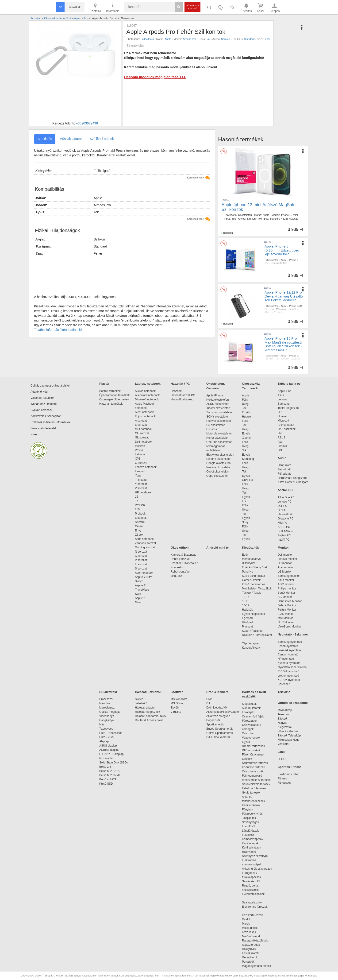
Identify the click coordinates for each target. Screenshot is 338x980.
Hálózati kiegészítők (148, 712)
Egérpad (247, 618)
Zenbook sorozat (145, 543)
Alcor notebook (144, 412)
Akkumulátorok (254, 708)
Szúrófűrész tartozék (255, 763)
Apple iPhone (215, 395)
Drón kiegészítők (217, 708)
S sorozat (141, 569)
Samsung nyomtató (290, 642)
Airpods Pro (189, 39)
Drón (209, 699)
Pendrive (248, 572)
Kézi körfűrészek (255, 915)
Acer (281, 442)
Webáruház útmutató (44, 404)
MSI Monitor (285, 618)
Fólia (245, 400)
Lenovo (282, 399)
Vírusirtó (176, 712)
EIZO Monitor (286, 614)
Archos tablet (286, 425)
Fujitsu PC (284, 535)
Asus (281, 395)
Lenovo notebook (146, 467)
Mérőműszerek (251, 936)
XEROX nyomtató (289, 680)
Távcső (282, 719)
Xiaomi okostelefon (218, 408)
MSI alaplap (107, 758)
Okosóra (212, 429)
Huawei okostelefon (219, 421)
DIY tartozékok (251, 750)
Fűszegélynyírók (253, 814)
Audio (282, 458)
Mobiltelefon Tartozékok (257, 589)
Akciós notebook (145, 391)
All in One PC (286, 497)
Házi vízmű (249, 852)
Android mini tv (217, 548)
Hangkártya (106, 720)
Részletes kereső (193, 7)
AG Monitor (285, 597)
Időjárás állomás (288, 731)
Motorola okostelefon (219, 434)
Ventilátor (284, 744)
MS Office (177, 703)
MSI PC (282, 523)
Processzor (106, 699)
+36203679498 (87, 123)
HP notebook (143, 492)
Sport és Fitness (290, 767)
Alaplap (104, 741)
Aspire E (140, 585)
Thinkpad (141, 480)
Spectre (140, 522)
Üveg (245, 404)
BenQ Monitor (286, 593)
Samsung (248, 459)
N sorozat (141, 552)
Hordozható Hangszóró (292, 478)
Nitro (138, 602)
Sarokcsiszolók (253, 881)
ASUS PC (284, 527)
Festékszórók (250, 953)
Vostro (139, 450)
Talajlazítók (249, 818)
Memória (105, 703)
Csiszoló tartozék (253, 771)
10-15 (246, 597)
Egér (245, 555)
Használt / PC (180, 384)
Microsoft (283, 421)
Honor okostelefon (218, 438)
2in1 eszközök (287, 429)
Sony (245, 522)
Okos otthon (180, 548)
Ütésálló (292, 309)
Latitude (140, 454)
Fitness (282, 779)
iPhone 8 (293, 260)
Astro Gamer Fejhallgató (293, 482)
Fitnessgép (285, 783)
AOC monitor (286, 584)
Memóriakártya (251, 559)
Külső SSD (106, 784)
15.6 (245, 601)
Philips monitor (287, 589)
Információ (113, 8)
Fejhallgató (285, 469)
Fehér (267, 39)
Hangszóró (284, 465)
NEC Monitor (286, 622)
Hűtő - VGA (106, 737)
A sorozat (141, 421)
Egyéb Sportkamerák (220, 729)
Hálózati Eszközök (148, 692)
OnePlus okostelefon (219, 442)
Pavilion (140, 505)
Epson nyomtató (288, 646)
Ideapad (140, 471)
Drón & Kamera (217, 692)
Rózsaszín (270, 362)
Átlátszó (294, 219)
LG (244, 501)
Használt (176, 391)
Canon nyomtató (288, 655)
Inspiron (140, 446)
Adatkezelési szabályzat (46, 416)
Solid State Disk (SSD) (113, 763)
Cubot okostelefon (218, 472)
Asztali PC (285, 490)
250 (137, 509)
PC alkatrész (108, 692)
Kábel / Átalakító (253, 631)
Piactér (104, 384)
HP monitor (285, 563)
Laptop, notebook (148, 384)
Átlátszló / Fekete (274, 312)
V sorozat (141, 488)
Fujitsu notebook (145, 416)
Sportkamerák (215, 724)
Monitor (283, 548)
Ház (102, 724)
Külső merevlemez (254, 584)
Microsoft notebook (147, 399)
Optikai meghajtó (110, 712)
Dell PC (282, 506)
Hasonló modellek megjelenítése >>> (155, 77)
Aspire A (140, 598)
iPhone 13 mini (289, 215)
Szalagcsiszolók (252, 903)
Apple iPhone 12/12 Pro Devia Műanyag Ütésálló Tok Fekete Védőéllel (284, 296)
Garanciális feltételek (44, 428)
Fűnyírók (248, 810)
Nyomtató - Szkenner (293, 634)
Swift (138, 594)
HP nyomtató (286, 659)
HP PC (282, 510)
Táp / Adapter (250, 643)
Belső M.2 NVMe (111, 775)
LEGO (282, 759)
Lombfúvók (249, 826)
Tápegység (106, 729)
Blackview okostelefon (220, 455)
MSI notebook (144, 429)
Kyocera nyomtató (289, 663)
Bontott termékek (110, 391)
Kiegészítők (250, 548)
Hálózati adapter (145, 708)
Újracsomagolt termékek (114, 395)
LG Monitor (285, 572)
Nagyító (282, 723)
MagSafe (296, 359)
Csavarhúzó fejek (255, 717)
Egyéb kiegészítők (253, 614)
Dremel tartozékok (256, 746)
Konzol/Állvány (251, 648)
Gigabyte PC (286, 519)
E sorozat (141, 425)
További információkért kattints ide (59, 330)
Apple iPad (284, 391)
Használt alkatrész (182, 399)
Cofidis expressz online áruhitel (50, 386)
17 (136, 501)
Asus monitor (286, 580)
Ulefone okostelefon (219, 459)
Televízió (284, 692)
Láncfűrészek (253, 831)
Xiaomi (246, 438)
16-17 (246, 605)
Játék (282, 752)
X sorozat (141, 556)
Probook (140, 514)
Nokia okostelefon (217, 400)
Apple (168, 39)
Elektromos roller (288, 774)
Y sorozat (141, 484)
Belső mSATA (109, 779)
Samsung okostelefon (220, 412)
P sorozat (141, 560)
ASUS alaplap (109, 746)
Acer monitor (286, 567)
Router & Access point (149, 720)
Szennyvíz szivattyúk (255, 856)
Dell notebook (144, 442)
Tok (208, 39)
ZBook (139, 535)
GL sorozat (142, 438)
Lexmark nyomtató (289, 650)
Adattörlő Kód (39, 392)
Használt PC (286, 514)
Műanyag (281, 309)
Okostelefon (245, 215)
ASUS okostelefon (218, 404)
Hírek (34, 434)
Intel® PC (284, 540)
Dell (280, 450)
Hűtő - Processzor (111, 733)
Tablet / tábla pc (289, 384)
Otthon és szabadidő (293, 703)
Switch (139, 581)
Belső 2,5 (105, 767)
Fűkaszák (248, 835)
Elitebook (141, 518)
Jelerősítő (141, 703)
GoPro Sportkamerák (220, 733)
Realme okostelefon (219, 467)
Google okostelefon (218, 463)
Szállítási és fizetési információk (50, 422)
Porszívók (248, 962)
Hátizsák (247, 610)
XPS (138, 459)
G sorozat (141, 463)
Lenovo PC (285, 502)
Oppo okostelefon (217, 476)
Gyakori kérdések (41, 410)
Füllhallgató (147, 39)
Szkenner (284, 684)
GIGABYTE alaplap (112, 754)
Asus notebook (144, 539)
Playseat (247, 627)
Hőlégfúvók (249, 949)
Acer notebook (144, 573)
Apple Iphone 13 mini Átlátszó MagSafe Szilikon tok (259, 207)
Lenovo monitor (287, 559)
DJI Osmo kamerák (219, 737)
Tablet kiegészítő (288, 408)
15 (136, 497)
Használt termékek (111, 404)
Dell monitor (285, 555)
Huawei (247, 417)
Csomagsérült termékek (114, 399)
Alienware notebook (147, 395)
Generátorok (250, 957)
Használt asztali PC (183, 395)
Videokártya (107, 716)
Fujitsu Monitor (287, 610)
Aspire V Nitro (144, 577)
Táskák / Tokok (251, 593)
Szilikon (226, 39)
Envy (138, 531)
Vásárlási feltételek (42, 398)
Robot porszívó (180, 559)
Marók (249, 924)
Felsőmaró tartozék (254, 788)
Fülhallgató (285, 474)
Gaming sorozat (146, 547)
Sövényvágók (253, 822)
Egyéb (246, 412)
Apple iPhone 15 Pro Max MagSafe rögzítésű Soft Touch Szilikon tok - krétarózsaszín (283, 344)
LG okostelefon (216, 425)
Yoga (138, 476)
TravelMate (143, 590)
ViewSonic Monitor (289, 627)
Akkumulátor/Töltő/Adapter (223, 712)
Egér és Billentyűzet (254, 567)
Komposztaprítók (253, 839)
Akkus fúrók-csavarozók (257, 869)
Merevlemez (107, 708)
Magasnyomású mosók (256, 966)
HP (280, 412)
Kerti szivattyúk (252, 848)
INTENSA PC (286, 531)
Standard (249, 39)
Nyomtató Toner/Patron (292, 667)
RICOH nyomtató (288, 671)
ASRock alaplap (110, 750)
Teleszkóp (284, 714)
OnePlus (247, 480)
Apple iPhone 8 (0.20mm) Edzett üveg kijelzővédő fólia (282, 250)
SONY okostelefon (218, 417)
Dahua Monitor (287, 605)
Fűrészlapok (252, 721)
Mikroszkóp (285, 710)
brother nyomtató (288, 676)
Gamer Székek (251, 580)
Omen (139, 526)
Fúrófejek (250, 712)
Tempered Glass (279, 263)
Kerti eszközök (251, 805)
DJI (208, 703)
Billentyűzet (249, 563)
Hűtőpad (247, 622)
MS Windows (179, 699)
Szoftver (177, 692)
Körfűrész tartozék (253, 767)
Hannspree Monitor (290, 601)
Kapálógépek (250, 843)
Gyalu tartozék (251, 793)
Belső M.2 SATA (109, 771)
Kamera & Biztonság (183, 555)
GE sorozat (143, 433)
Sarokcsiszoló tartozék (256, 784)
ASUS (282, 438)
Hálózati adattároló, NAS (150, 716)
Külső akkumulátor (254, 576)
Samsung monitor (289, 576)
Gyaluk (252, 919)
